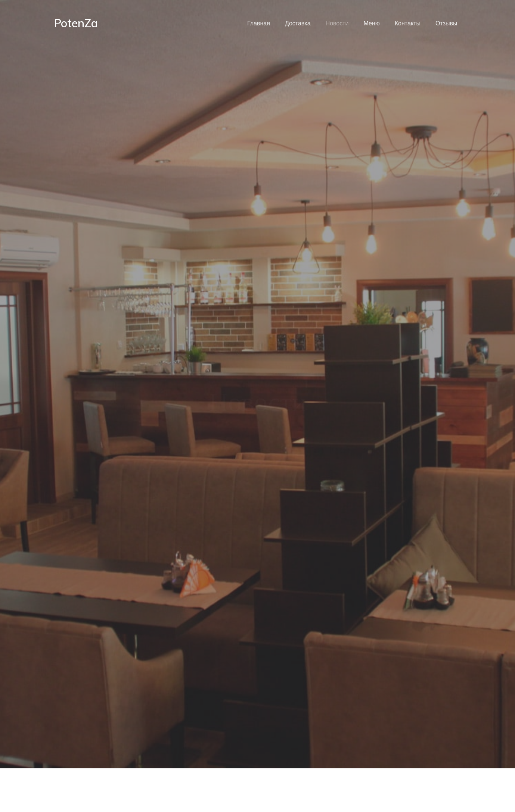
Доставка (298, 23)
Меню (372, 23)
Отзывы (446, 23)
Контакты (408, 23)
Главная (259, 23)
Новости (337, 23)
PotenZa (76, 23)
